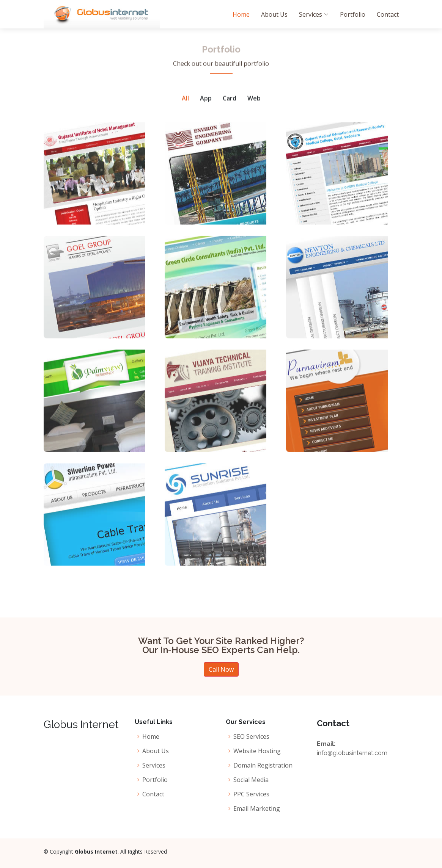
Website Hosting (257, 751)
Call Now (221, 669)
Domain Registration (263, 765)
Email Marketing (257, 808)
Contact (388, 14)
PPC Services (251, 794)
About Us (274, 14)
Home (241, 14)
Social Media (251, 780)
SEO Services (251, 736)
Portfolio (353, 14)
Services (154, 765)
